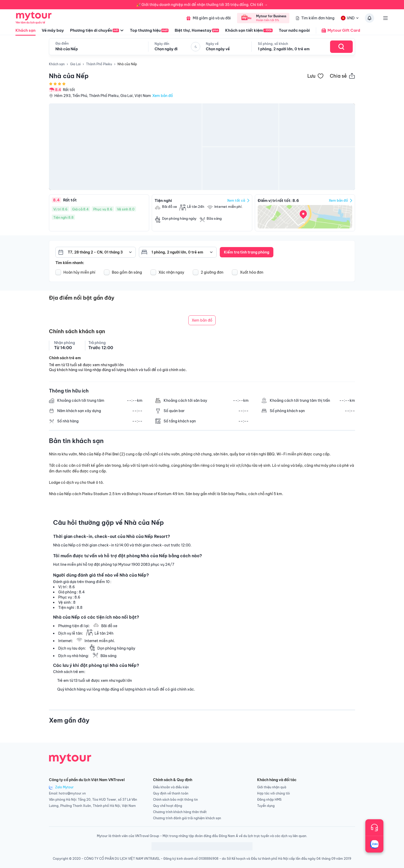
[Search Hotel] (341, 47)
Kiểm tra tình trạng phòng (247, 252)
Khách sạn (26, 32)
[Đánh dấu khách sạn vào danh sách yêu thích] (315, 76)
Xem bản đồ (163, 96)
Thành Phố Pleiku (99, 64)
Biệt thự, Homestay (197, 30)
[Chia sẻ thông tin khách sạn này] (342, 76)
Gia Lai (75, 64)
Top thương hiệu (149, 30)
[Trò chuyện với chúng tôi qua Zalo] (374, 844)
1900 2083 (141, 564)
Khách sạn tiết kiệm (249, 30)
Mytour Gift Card (338, 30)
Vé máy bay (53, 30)
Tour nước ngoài (294, 30)
